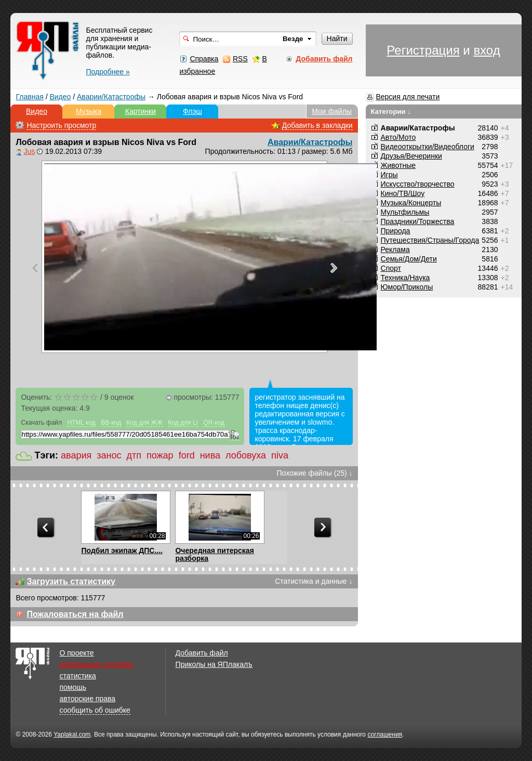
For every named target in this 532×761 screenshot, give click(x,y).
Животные (398, 165)
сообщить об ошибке (95, 710)
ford (187, 455)
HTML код (81, 423)
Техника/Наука (405, 278)
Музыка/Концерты (411, 203)
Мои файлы (332, 111)
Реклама (395, 250)
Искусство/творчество (418, 184)
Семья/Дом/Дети (409, 259)
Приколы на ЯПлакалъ (214, 664)
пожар (160, 455)
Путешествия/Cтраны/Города (430, 240)
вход (487, 50)
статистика (77, 676)
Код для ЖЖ (144, 423)
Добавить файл (202, 653)
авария (76, 455)
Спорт (391, 268)
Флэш (192, 111)
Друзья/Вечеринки (411, 156)
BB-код (111, 423)
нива (210, 455)
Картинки (141, 111)
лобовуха (246, 455)
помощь (73, 687)
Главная (29, 97)
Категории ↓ (391, 111)
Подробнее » (108, 72)
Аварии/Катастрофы (111, 97)
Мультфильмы (405, 212)
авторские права (87, 699)
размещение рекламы (96, 664)
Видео (60, 97)
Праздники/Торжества (418, 221)
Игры (389, 175)
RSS (240, 59)
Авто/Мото (398, 137)
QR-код (214, 423)
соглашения (385, 734)
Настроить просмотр (61, 125)
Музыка (89, 111)
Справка (204, 59)
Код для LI (183, 423)
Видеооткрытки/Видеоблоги (428, 147)
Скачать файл (41, 423)
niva (280, 455)
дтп (134, 455)
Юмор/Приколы (407, 287)
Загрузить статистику (71, 581)
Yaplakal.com (72, 734)
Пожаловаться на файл (75, 614)
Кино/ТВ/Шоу (403, 193)
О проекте (76, 653)
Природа (396, 231)
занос (109, 455)
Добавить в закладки (317, 125)
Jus (29, 151)
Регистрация (423, 50)
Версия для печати (408, 97)
